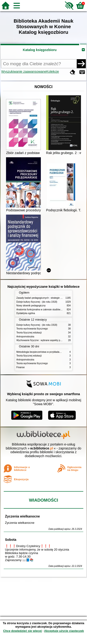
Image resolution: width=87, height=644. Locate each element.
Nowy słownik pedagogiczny (31, 306)
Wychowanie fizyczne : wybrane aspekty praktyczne (43, 340)
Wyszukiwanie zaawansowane (24, 72)
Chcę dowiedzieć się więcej (22, 631)
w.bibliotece (42, 448)
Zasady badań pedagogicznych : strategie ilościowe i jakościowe (50, 298)
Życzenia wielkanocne (22, 516)
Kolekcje (53, 72)
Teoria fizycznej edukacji (29, 333)
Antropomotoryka (25, 337)
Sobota (11, 540)
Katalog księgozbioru (40, 50)
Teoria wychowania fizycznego (32, 329)
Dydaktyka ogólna (26, 313)
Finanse (21, 367)
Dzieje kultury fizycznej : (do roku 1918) (37, 302)
